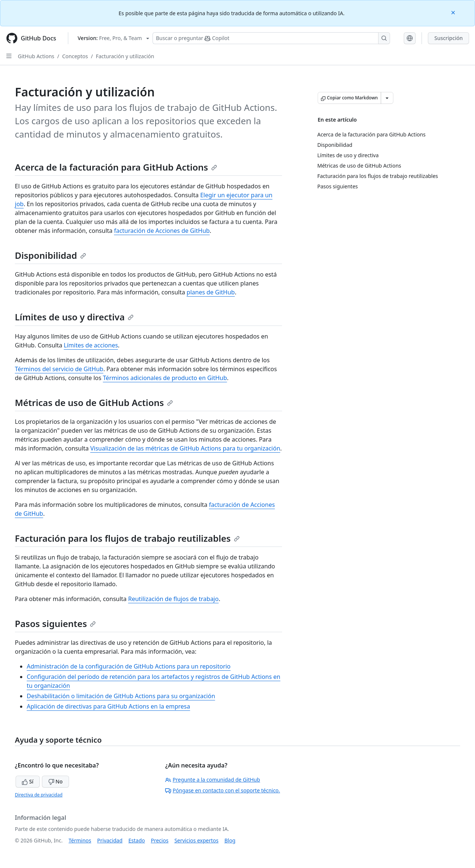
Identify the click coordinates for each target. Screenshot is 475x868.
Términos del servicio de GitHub (59, 369)
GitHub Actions (36, 56)
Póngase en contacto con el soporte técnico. (222, 790)
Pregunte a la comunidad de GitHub (213, 780)
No (55, 781)
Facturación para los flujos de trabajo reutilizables (127, 538)
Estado (137, 840)
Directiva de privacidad (39, 795)
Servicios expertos (196, 840)
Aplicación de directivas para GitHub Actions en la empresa (108, 706)
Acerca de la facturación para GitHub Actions (116, 167)
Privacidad (110, 840)
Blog (230, 840)
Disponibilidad (50, 255)
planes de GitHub (211, 292)
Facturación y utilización (125, 56)
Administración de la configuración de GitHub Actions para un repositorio (129, 666)
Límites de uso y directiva (74, 317)
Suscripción (448, 38)
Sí (28, 781)
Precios (160, 840)
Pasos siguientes (55, 623)
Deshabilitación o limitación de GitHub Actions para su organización (121, 696)
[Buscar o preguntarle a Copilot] (271, 38)
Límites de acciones (91, 345)
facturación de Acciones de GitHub (162, 231)
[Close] (454, 12)
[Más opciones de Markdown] (387, 98)
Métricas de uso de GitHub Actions (94, 402)
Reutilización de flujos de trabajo (173, 599)
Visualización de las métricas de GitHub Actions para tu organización (185, 448)
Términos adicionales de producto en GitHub (165, 378)
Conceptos (75, 56)
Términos (80, 840)
